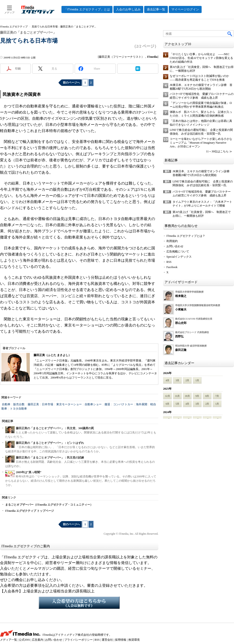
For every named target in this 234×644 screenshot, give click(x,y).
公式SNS (24, 640)
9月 (197, 396)
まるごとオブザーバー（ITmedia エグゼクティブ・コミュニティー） (49, 505)
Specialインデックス (179, 257)
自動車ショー (93, 404)
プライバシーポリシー (78, 640)
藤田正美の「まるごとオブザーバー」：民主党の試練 (50, 458)
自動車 (6, 404)
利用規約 (172, 241)
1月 (197, 380)
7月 (217, 396)
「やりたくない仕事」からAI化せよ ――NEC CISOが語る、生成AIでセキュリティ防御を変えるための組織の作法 (201, 58)
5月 (177, 404)
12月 (168, 396)
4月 (167, 380)
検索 (230, 34)
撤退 (107, 404)
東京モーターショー (69, 404)
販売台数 (19, 404)
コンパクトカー (123, 404)
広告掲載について (178, 251)
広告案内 (38, 640)
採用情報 (121, 640)
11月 (178, 396)
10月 (187, 396)
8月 (207, 396)
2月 (187, 380)
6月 (167, 404)
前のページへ (71, 83)
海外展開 (142, 404)
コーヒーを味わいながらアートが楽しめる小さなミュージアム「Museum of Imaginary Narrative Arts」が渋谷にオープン (201, 143)
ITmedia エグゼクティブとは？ (186, 236)
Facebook (172, 267)
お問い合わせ (175, 246)
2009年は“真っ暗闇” (29, 472)
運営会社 (107, 640)
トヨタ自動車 (18, 409)
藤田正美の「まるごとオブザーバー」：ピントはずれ (50, 443)
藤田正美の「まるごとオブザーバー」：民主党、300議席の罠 (55, 428)
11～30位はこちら (217, 151)
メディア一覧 (9, 640)
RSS (169, 262)
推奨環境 (134, 640)
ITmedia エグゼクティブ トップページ (30, 511)
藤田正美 (33, 404)
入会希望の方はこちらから (79, 603)
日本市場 (48, 404)
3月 (177, 380)
